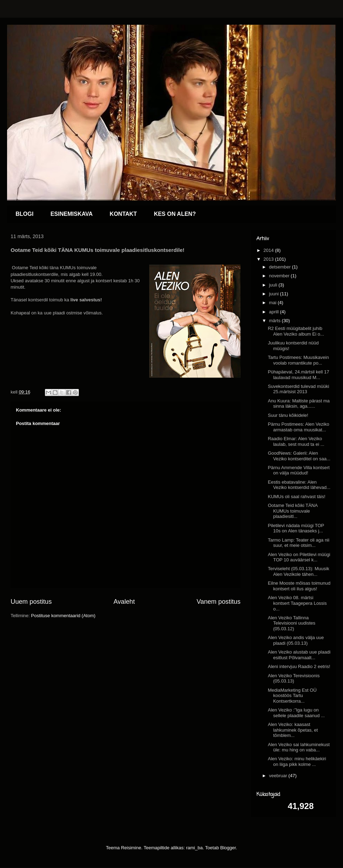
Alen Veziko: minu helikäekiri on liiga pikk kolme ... (297, 761)
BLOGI (25, 214)
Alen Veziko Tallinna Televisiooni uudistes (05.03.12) (291, 623)
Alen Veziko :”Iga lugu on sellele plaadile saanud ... (296, 713)
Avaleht (124, 602)
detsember (281, 267)
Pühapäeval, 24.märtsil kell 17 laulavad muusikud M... (298, 375)
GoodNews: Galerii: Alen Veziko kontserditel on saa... (299, 456)
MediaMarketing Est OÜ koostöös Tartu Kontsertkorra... (292, 696)
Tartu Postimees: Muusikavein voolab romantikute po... (298, 360)
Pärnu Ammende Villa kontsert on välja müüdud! (299, 470)
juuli (274, 285)
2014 (269, 250)
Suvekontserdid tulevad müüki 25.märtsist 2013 (298, 389)
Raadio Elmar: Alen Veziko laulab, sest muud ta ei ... (296, 441)
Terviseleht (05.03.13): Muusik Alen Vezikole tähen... (298, 571)
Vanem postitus (219, 602)
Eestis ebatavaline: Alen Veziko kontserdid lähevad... (299, 485)
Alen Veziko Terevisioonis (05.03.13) (293, 678)
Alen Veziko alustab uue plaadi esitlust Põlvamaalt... (299, 655)
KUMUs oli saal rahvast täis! (297, 497)
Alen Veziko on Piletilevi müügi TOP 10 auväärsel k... (299, 557)
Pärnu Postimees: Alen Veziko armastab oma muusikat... (298, 427)
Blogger (228, 848)
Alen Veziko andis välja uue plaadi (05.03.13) (296, 640)
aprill (275, 312)
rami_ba (194, 848)
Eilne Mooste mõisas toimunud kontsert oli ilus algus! (299, 586)
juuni (275, 294)
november (280, 276)
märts (275, 321)
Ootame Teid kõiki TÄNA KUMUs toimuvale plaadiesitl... (292, 511)
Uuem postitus (31, 602)
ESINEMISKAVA (72, 214)
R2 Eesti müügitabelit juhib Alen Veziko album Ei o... (296, 331)
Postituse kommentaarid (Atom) (63, 616)
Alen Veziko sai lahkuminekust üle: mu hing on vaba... (299, 747)
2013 (269, 259)
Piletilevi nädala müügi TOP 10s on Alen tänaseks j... (296, 528)
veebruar (279, 776)
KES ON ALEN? (175, 214)
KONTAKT (123, 214)
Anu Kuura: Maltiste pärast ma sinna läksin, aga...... (299, 404)
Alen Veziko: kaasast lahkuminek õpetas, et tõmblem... (293, 730)
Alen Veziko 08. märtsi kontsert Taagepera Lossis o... (297, 603)
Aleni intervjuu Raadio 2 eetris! (299, 666)
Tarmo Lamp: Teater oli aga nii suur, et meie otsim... (298, 543)
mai (274, 303)
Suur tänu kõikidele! (288, 415)
